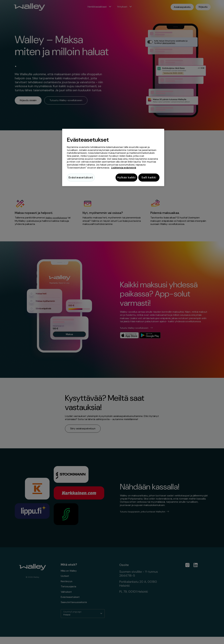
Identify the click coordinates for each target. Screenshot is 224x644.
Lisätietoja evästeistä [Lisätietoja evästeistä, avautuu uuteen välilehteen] (124, 168)
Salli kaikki (149, 177)
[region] (113, 158)
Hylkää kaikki (124, 177)
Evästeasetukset (81, 177)
